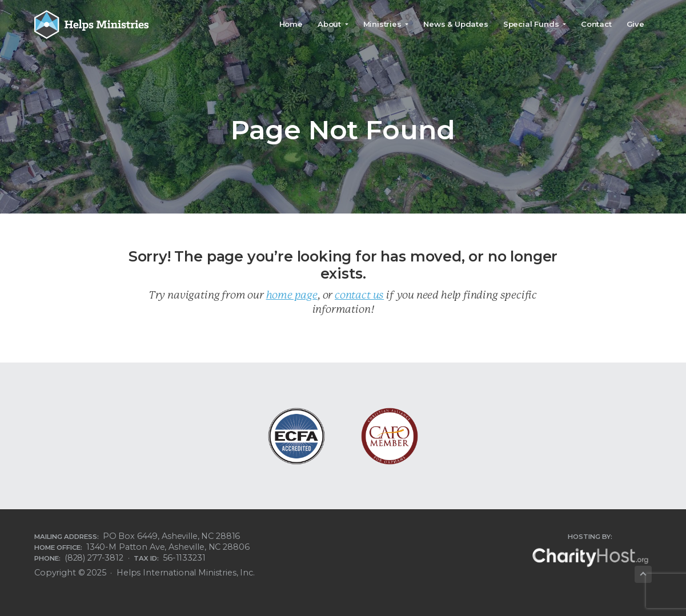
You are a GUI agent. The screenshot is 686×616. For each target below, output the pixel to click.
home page (292, 295)
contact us (359, 295)
